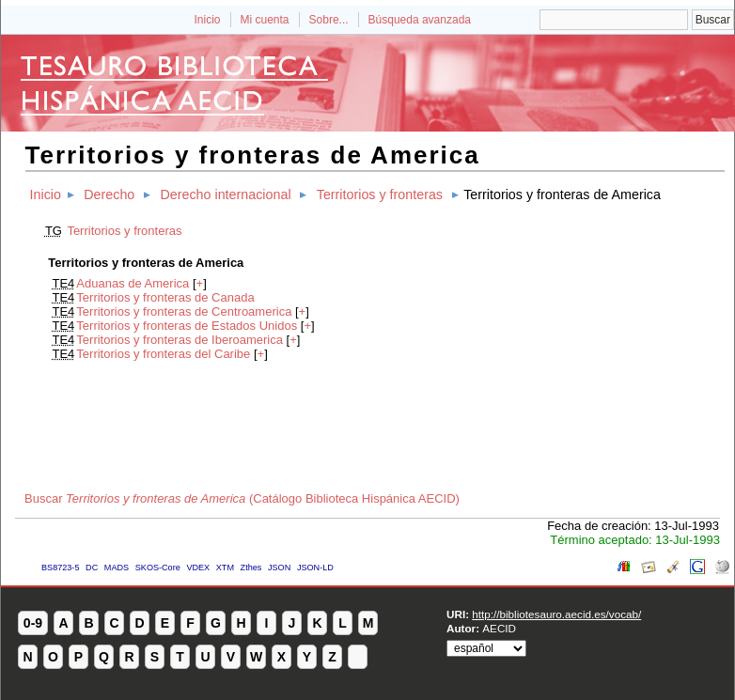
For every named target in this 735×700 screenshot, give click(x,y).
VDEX (198, 568)
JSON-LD (315, 568)
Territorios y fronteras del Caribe (163, 354)
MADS (117, 568)
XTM (225, 568)
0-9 (33, 623)
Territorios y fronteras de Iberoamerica (180, 340)
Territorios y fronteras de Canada (165, 297)
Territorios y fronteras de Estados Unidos (187, 326)
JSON (279, 568)
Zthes (251, 568)
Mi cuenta (265, 20)
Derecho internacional (225, 194)
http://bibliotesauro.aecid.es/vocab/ (556, 614)
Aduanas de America (133, 283)
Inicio (207, 20)
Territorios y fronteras (380, 194)
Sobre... (329, 20)
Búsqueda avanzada (420, 20)
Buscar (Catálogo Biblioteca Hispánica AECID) (242, 498)
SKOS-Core (158, 568)
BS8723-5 (60, 568)
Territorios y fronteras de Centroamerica (184, 311)
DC (92, 568)
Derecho (109, 194)
